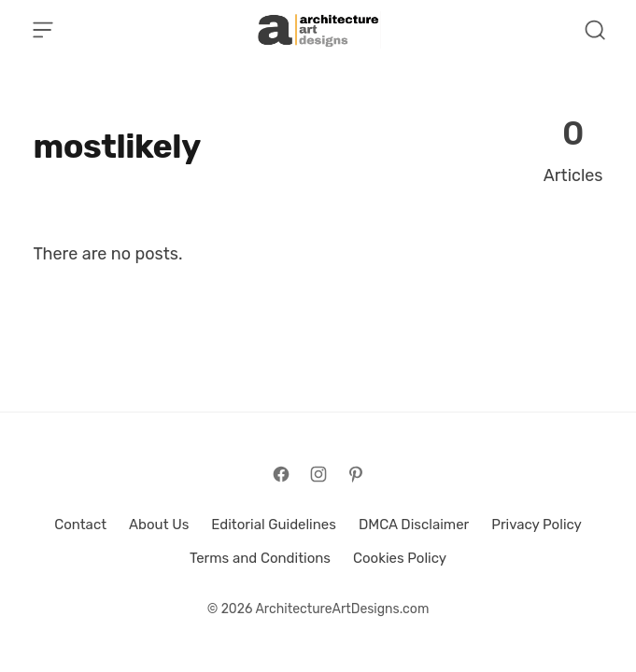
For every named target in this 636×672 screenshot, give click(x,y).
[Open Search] (595, 30)
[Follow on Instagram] (318, 474)
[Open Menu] (43, 30)
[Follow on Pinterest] (356, 474)
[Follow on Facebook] (281, 474)
